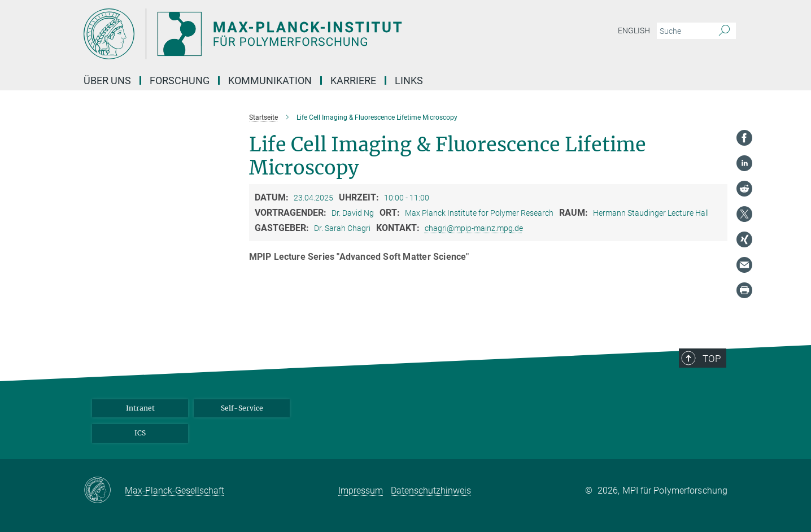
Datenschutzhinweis (431, 490)
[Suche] (724, 31)
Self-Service (242, 408)
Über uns (107, 80)
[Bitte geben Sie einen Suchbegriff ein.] (684, 31)
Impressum (361, 490)
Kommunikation (270, 80)
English (634, 30)
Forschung (180, 80)
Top (712, 359)
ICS (140, 433)
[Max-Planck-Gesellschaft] (104, 491)
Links (409, 80)
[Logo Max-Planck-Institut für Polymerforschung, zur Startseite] (295, 34)
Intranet (140, 408)
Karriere (353, 80)
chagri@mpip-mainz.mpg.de (474, 228)
